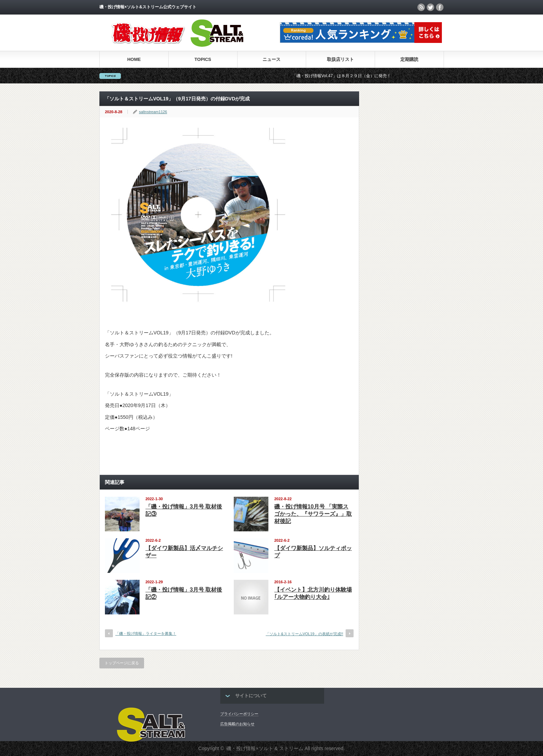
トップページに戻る (122, 663)
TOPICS (203, 59)
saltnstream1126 (153, 112)
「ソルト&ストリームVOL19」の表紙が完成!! (304, 634)
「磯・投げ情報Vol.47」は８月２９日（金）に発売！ (344, 76)
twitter (430, 7)
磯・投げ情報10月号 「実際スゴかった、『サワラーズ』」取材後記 (313, 514)
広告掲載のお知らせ (237, 724)
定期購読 (409, 59)
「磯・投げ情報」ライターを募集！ (146, 633)
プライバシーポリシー (239, 714)
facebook (440, 7)
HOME (134, 59)
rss (421, 7)
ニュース (271, 59)
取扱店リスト (340, 59)
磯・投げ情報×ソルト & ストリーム (265, 748)
